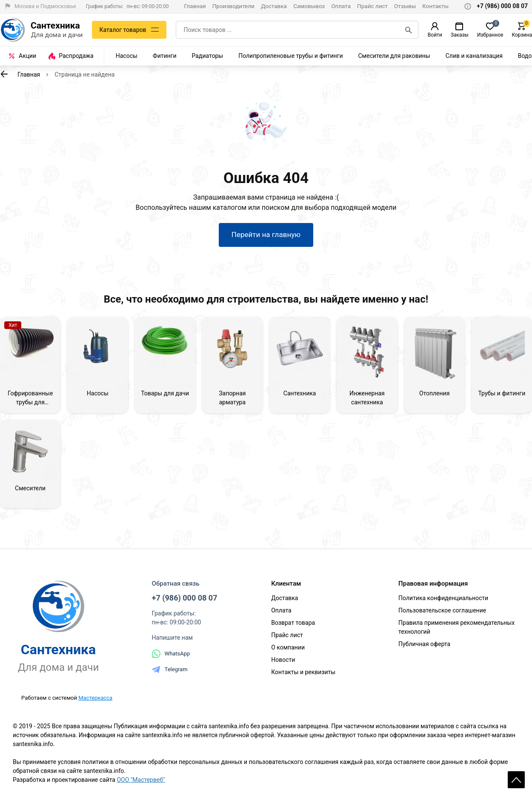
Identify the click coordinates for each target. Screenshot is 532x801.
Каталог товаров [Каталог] (123, 30)
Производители (233, 6)
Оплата (341, 6)
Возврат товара (293, 623)
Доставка (274, 6)
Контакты (435, 6)
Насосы (127, 56)
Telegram (170, 669)
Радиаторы (208, 56)
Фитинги (165, 56)
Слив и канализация (474, 56)
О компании (288, 647)
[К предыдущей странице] (4, 74)
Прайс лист (372, 6)
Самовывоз (309, 6)
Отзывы (405, 6)
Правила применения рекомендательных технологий (456, 627)
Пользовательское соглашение (442, 610)
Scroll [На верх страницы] (516, 780)
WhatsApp (171, 654)
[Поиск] (409, 30)
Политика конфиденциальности (443, 598)
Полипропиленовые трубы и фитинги (290, 56)
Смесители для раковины (394, 56)
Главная (195, 6)
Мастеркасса (95, 698)
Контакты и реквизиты (303, 672)
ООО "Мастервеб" (141, 780)
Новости (283, 660)
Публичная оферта (424, 644)
